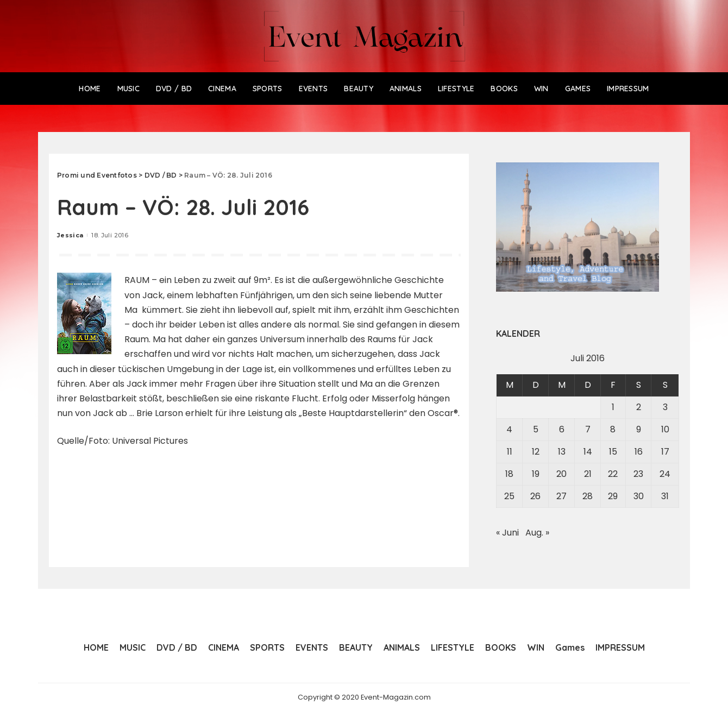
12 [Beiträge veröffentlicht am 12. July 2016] (536, 452)
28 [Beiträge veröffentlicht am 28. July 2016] (588, 496)
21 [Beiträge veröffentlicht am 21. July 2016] (588, 474)
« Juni (507, 533)
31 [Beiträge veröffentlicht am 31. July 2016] (665, 496)
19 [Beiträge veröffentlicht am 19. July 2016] (536, 474)
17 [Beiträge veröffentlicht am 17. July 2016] (665, 452)
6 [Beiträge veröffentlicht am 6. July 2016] (562, 429)
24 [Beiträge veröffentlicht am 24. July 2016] (665, 474)
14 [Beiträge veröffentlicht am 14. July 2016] (588, 452)
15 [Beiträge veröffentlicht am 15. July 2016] (613, 452)
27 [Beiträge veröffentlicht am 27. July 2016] (561, 496)
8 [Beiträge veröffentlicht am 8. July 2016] (613, 429)
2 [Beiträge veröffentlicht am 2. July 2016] (639, 407)
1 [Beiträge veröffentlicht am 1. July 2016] (613, 407)
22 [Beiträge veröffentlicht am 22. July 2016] (613, 474)
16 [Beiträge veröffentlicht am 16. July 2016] (639, 452)
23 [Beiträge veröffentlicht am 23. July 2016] (638, 474)
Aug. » (537, 533)
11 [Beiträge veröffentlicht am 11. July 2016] (510, 452)
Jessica (70, 235)
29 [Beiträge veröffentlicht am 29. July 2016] (613, 496)
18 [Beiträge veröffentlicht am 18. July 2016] (509, 474)
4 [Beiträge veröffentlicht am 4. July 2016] (509, 429)
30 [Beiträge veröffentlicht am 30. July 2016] (639, 496)
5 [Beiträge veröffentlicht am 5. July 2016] (536, 429)
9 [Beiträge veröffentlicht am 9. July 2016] (639, 429)
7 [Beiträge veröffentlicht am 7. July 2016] (588, 429)
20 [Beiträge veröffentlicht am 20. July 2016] (561, 474)
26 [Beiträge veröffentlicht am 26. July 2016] (535, 496)
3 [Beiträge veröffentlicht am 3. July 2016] (665, 407)
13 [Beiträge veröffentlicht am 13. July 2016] (562, 452)
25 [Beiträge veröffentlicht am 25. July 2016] (509, 496)
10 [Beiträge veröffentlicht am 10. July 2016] (665, 429)
